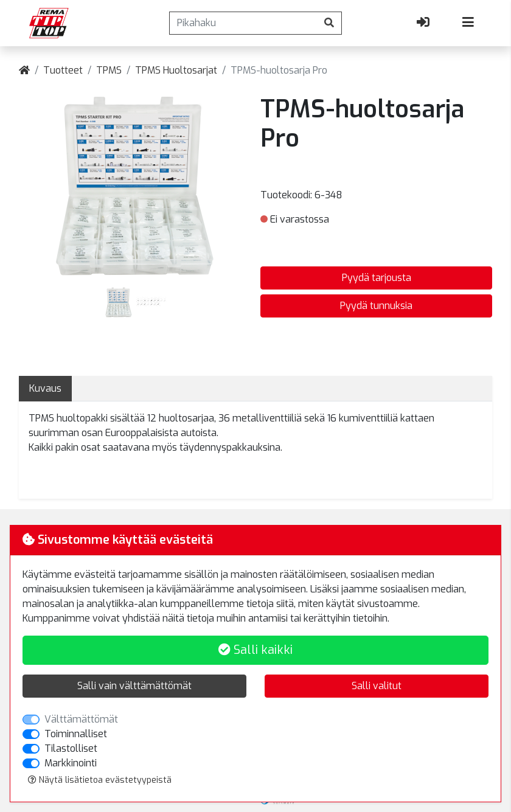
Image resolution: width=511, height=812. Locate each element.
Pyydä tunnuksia (376, 306)
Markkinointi (71, 763)
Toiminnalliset (76, 734)
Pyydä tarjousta (377, 278)
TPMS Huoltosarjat (176, 70)
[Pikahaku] (244, 23)
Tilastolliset (71, 748)
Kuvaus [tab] (45, 388)
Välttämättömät (81, 719)
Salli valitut (377, 686)
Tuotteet (63, 70)
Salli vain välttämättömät (134, 686)
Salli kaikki (255, 650)
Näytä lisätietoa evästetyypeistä (100, 780)
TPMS (109, 70)
